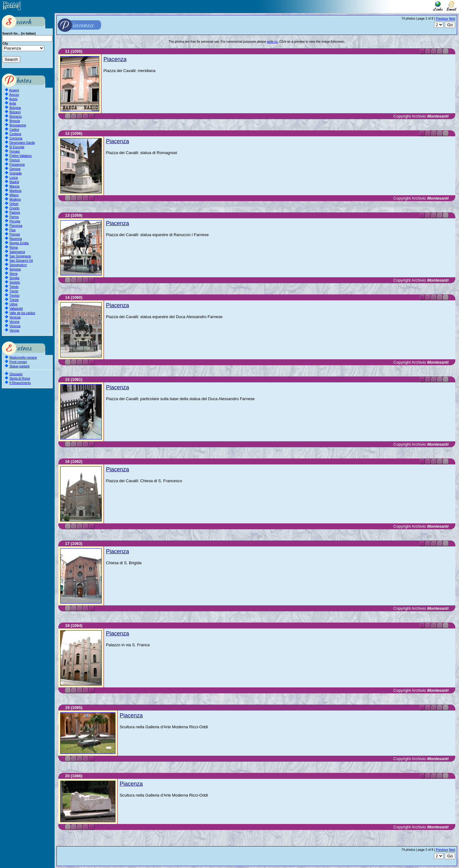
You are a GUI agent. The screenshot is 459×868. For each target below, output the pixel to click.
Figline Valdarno (21, 156)
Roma (14, 247)
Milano (14, 195)
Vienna (14, 330)
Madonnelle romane (23, 358)
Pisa (12, 230)
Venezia (15, 317)
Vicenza (15, 326)
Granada (15, 173)
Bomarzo (16, 116)
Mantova (15, 191)
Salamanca (17, 252)
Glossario (16, 374)
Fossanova (17, 165)
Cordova (15, 134)
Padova (15, 213)
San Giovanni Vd (21, 261)
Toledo (14, 287)
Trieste (14, 300)
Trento (14, 291)
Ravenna (16, 239)
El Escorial (17, 147)
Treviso (14, 296)
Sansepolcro (18, 265)
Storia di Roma (20, 378)
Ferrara (15, 151)
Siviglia (14, 278)
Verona (14, 322)
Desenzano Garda (22, 143)
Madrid (14, 182)
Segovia (15, 269)
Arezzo (14, 95)
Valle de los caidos (22, 313)
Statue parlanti (20, 366)
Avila (13, 103)
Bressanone (18, 125)
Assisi (13, 99)
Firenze (15, 160)
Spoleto (15, 282)
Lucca (14, 178)
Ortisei (14, 204)
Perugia (15, 221)
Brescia (15, 121)
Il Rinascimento (20, 383)
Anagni (14, 90)
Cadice (14, 130)
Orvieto (14, 208)
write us (272, 42)
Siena (13, 274)
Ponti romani (18, 362)
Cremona (16, 138)
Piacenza (16, 226)
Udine (13, 304)
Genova (15, 169)
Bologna (15, 108)
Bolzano (15, 112)
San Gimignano (20, 256)
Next (452, 19)
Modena (15, 199)
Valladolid (16, 309)
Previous (442, 19)
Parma (14, 217)
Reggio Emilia (19, 243)
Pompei (15, 234)
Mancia (14, 186)
